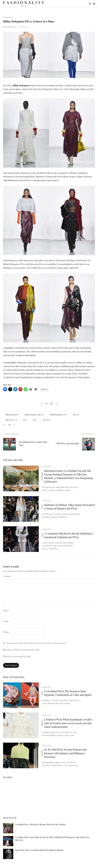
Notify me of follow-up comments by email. (22, 650)
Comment (7, 576)
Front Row (8, 17)
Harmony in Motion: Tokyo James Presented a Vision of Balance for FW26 (69, 507)
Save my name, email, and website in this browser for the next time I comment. (36, 643)
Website (6, 632)
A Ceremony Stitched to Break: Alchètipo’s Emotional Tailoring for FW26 (69, 535)
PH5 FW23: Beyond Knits (68, 443)
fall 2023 (76, 415)
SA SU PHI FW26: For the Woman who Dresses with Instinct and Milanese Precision (65, 753)
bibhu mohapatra (12, 415)
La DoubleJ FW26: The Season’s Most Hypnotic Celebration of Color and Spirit (68, 693)
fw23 (25, 420)
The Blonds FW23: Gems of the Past (33, 444)
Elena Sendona (9, 27)
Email (6, 621)
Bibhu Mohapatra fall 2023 (34, 415)
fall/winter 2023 (11, 420)
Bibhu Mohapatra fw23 (59, 415)
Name (6, 611)
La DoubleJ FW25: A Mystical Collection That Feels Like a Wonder (41, 824)
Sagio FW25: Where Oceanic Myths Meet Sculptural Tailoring (39, 850)
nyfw (35, 420)
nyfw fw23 (46, 420)
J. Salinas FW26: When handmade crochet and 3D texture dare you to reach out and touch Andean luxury (68, 723)
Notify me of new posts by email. (18, 656)
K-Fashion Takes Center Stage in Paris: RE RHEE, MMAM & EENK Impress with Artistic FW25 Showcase (52, 839)
